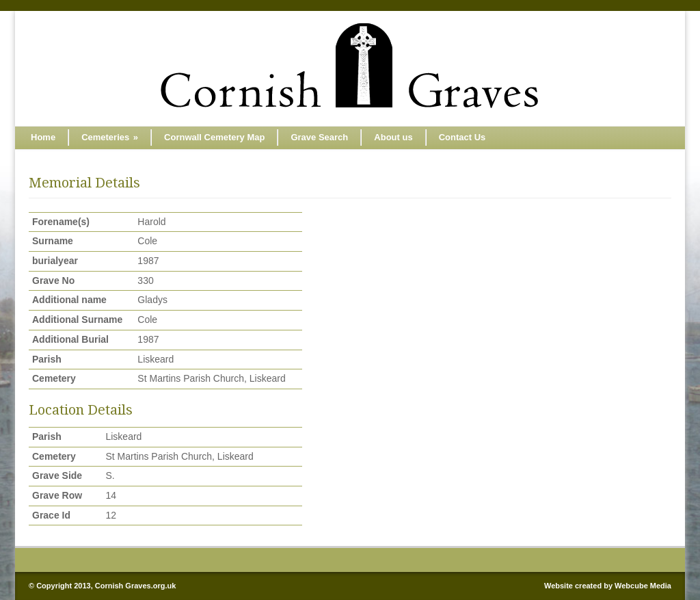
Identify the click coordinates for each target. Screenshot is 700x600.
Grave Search (319, 137)
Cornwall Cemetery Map (214, 137)
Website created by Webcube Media (608, 586)
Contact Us (462, 137)
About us (393, 137)
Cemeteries (110, 137)
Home (43, 137)
